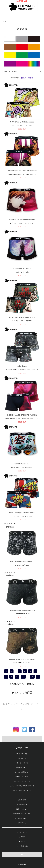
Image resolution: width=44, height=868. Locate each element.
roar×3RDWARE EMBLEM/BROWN (22, 659)
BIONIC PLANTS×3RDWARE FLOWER (22, 415)
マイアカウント (22, 832)
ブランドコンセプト (22, 763)
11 (23, 677)
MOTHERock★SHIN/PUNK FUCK (22, 513)
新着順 (31, 78)
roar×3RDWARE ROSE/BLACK (22, 562)
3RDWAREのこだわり (22, 777)
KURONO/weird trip (22, 464)
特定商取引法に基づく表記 (22, 814)
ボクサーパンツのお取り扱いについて (22, 786)
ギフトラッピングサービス (22, 781)
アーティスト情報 (22, 754)
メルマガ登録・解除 (22, 846)
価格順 (24, 78)
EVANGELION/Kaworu (22, 268)
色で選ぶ (5, 21)
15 (32, 677)
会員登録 (22, 837)
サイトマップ (22, 758)
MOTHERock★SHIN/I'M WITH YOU (22, 317)
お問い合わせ (22, 823)
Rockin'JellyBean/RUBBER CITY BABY (22, 171)
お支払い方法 (22, 800)
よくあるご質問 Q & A (22, 772)
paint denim (22, 366)
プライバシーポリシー (22, 818)
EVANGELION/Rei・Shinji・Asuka (22, 220)
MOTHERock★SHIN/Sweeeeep (22, 122)
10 (17, 677)
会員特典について (22, 767)
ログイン (22, 841)
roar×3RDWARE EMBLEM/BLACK (22, 610)
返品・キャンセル (22, 809)
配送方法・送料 (22, 804)
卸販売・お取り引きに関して (22, 790)
